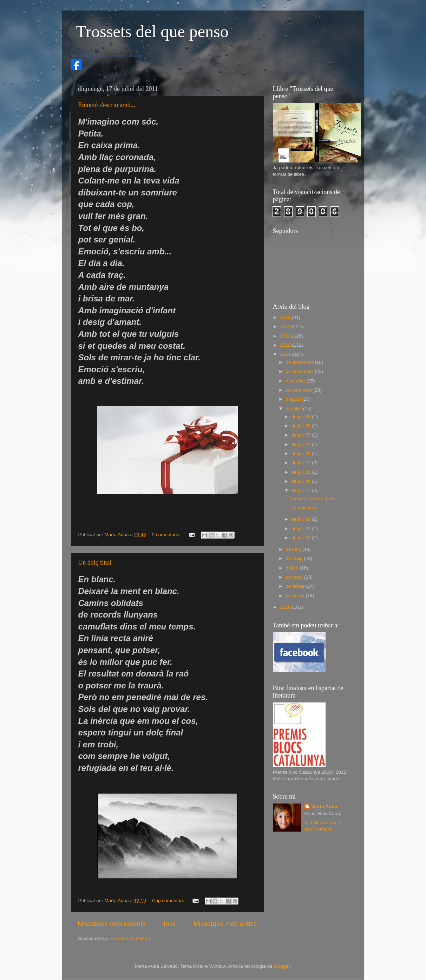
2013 (286, 336)
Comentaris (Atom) (130, 938)
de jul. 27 (302, 435)
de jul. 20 (302, 481)
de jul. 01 (302, 538)
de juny (294, 549)
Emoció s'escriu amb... (107, 105)
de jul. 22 (302, 463)
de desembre (300, 362)
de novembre (300, 371)
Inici (170, 924)
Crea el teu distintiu (125, 55)
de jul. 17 (302, 490)
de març (295, 577)
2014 (286, 326)
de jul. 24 (302, 444)
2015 (286, 317)
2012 (286, 345)
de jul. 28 (302, 426)
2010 (286, 607)
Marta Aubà (324, 806)
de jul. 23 (302, 454)
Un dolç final (95, 562)
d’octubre (296, 381)
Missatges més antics (225, 924)
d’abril (293, 568)
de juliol (295, 409)
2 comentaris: (167, 535)
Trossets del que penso (152, 31)
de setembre (300, 390)
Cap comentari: (169, 901)
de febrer (296, 586)
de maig (295, 558)
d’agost (294, 399)
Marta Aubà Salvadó (88, 55)
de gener (296, 596)
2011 (286, 354)
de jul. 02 (302, 529)
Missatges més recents (112, 924)
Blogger (282, 966)
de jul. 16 (302, 519)
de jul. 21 (302, 472)
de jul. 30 (302, 417)
